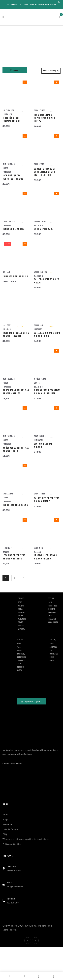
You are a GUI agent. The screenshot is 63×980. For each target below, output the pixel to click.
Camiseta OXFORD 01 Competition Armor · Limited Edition (45, 172)
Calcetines (40, 110)
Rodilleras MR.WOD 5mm (15, 505)
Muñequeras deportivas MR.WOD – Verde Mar (47, 392)
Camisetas (39, 164)
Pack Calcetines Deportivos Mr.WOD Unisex (45, 118)
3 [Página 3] (24, 578)
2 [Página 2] (15, 578)
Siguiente (32, 578)
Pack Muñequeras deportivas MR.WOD (13, 177)
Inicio (5, 814)
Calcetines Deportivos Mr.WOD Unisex (47, 500)
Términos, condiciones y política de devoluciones (26, 839)
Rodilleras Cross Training (8, 498)
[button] (60, 17)
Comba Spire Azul (44, 229)
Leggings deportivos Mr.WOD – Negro (45, 557)
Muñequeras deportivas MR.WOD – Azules (16, 392)
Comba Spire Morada (14, 229)
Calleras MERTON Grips (15, 277)
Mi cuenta (7, 824)
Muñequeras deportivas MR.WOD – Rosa (16, 449)
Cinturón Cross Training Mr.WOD (11, 120)
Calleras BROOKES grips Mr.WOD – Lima (47, 335)
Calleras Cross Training (12, 764)
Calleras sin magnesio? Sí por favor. (54, 654)
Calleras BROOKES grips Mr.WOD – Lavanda (16, 335)
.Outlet (6, 272)
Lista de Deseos (10, 829)
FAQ (5, 834)
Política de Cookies (12, 844)
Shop (5, 819)
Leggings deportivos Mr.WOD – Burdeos (14, 557)
